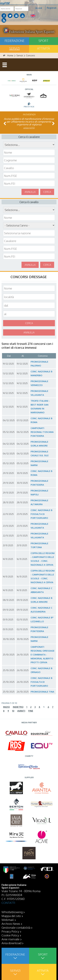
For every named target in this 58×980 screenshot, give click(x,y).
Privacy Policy (10, 931)
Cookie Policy (10, 935)
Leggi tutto (29, 128)
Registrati (52, 8)
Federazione (15, 41)
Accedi (39, 8)
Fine (31, 711)
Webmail (8, 920)
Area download (11, 943)
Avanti (21, 711)
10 (13, 711)
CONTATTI (8, 903)
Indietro (18, 707)
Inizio (6, 707)
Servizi (14, 48)
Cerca (47, 192)
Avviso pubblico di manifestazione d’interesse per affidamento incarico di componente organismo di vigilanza (29, 122)
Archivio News (11, 924)
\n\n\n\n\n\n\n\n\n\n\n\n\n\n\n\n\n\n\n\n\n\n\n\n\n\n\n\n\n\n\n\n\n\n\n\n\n (29, 225)
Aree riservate (11, 939)
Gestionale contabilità (16, 927)
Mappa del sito (11, 916)
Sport (43, 41)
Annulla (30, 192)
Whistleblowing (12, 912)
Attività (43, 48)
